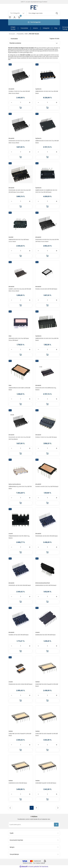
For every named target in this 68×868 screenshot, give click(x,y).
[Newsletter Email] (34, 825)
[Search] (34, 13)
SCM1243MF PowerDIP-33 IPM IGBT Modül (46, 783)
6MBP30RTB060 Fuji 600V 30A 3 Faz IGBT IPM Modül (20, 488)
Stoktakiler (14, 39)
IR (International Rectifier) (43, 583)
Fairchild (11, 237)
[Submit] (56, 825)
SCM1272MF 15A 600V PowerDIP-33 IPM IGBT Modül (47, 735)
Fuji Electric (38, 89)
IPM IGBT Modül (34, 34)
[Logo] (34, 7)
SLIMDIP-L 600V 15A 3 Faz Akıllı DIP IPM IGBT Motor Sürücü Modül (20, 290)
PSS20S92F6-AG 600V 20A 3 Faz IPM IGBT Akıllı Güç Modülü (20, 438)
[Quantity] (21, 102)
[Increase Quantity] (30, 102)
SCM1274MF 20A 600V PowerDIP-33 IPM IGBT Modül (20, 735)
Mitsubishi (11, 89)
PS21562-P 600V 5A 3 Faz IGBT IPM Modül (46, 437)
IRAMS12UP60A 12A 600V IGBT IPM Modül (46, 585)
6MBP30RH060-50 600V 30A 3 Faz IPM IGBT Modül (47, 92)
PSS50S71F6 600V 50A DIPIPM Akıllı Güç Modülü (46, 389)
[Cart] (19, 17)
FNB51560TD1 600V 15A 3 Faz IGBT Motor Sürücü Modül (19, 241)
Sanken (38, 682)
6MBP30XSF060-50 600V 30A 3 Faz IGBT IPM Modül (47, 339)
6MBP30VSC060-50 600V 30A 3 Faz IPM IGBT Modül (47, 142)
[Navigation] (34, 22)
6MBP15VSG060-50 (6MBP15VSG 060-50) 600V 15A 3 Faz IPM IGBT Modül (46, 191)
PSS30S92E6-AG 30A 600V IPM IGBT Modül (47, 536)
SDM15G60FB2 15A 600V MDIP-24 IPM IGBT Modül (19, 389)
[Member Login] (15, 17)
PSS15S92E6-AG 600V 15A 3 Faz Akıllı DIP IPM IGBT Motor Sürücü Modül (47, 241)
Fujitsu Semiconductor (15, 484)
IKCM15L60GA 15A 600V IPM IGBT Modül (45, 635)
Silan (10, 336)
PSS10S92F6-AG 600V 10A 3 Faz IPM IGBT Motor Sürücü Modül (19, 142)
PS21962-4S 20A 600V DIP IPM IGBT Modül (46, 289)
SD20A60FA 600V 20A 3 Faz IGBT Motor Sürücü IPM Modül (19, 339)
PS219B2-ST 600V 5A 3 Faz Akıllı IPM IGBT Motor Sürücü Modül (19, 92)
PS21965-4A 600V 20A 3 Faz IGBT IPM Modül (47, 487)
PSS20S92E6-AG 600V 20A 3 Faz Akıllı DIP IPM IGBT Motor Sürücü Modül (20, 191)
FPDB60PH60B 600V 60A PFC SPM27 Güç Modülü (19, 537)
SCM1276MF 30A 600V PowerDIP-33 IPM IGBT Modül (47, 685)
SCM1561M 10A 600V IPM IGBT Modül (18, 783)
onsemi (11, 534)
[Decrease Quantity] (11, 102)
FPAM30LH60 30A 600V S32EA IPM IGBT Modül (20, 684)
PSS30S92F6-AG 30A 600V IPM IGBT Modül (20, 585)
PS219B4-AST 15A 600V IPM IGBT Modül (19, 635)
